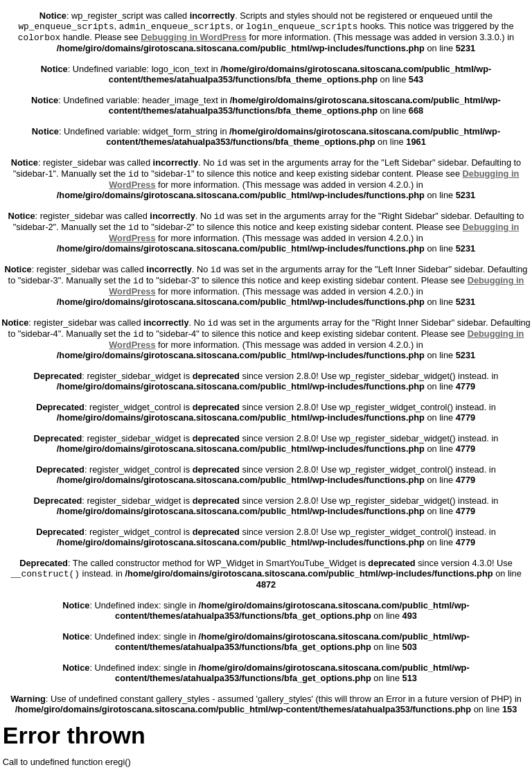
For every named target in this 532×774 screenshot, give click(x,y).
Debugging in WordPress (194, 37)
